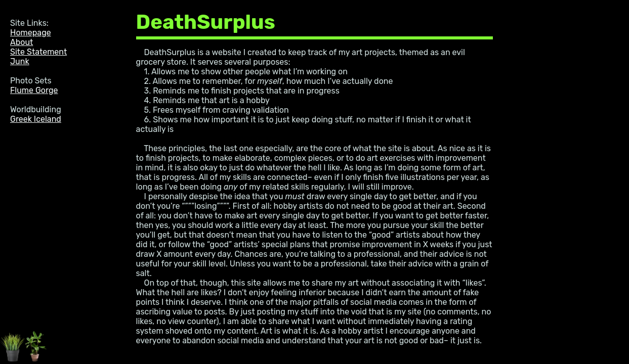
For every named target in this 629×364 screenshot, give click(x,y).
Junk (20, 61)
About (22, 42)
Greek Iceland (36, 119)
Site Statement (38, 52)
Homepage (31, 33)
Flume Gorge (34, 90)
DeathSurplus (206, 22)
